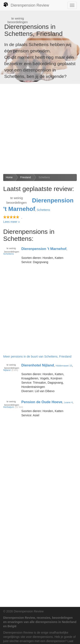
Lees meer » (12, 222)
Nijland (7, 370)
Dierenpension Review (26, 5)
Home (9, 177)
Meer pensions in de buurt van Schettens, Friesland (37, 356)
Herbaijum (9, 407)
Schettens (44, 177)
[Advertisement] (40, 129)
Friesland (25, 177)
